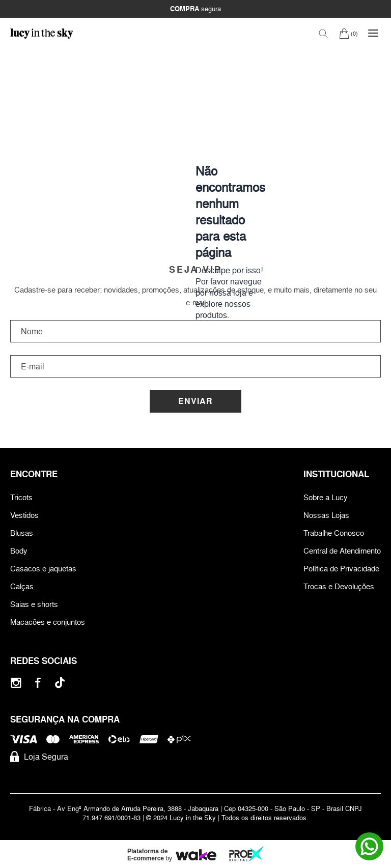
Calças (22, 586)
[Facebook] (38, 683)
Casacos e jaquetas (43, 569)
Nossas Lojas (326, 515)
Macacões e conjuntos (48, 622)
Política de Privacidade (341, 569)
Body (19, 551)
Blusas (22, 533)
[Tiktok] (60, 683)
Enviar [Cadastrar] (195, 401)
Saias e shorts (34, 604)
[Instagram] (16, 683)
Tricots (21, 497)
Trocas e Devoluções (339, 586)
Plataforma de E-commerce (147, 855)
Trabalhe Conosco (334, 533)
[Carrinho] (348, 33)
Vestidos (24, 515)
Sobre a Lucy (326, 497)
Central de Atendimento (342, 551)
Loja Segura (39, 757)
